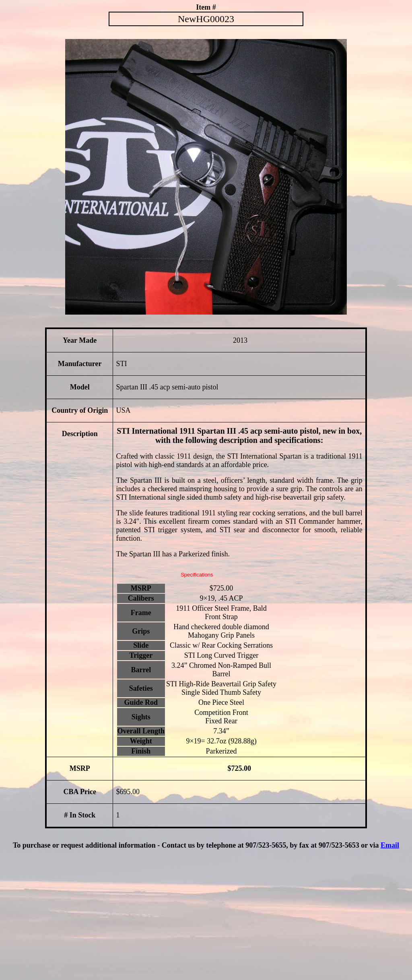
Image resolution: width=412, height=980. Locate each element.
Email (390, 845)
